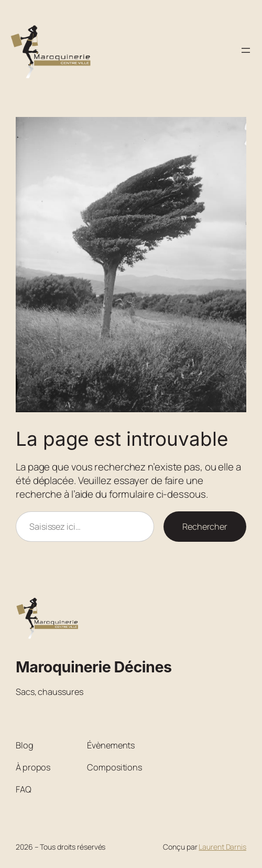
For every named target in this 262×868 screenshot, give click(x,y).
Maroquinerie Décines (94, 667)
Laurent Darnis (222, 847)
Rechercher (205, 527)
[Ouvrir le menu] (246, 50)
